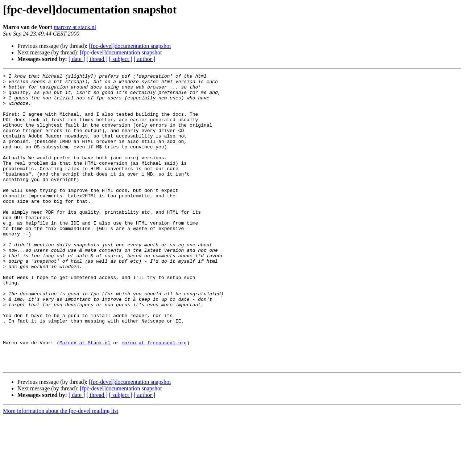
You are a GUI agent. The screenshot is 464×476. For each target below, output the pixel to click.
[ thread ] (97, 59)
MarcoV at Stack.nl (85, 397)
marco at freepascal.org (154, 397)
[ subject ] (121, 59)
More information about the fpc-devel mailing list (61, 470)
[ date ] (77, 59)
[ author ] (145, 59)
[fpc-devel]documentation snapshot (130, 46)
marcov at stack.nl (75, 27)
